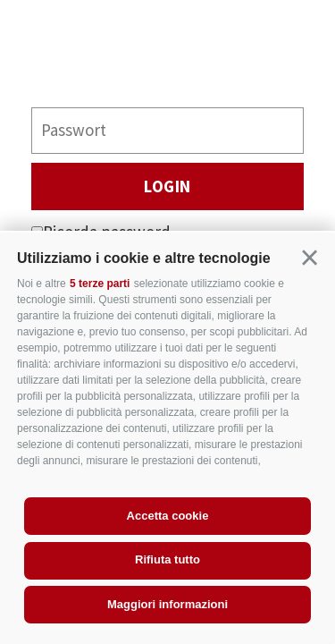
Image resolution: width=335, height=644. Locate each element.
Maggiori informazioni (167, 604)
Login (167, 186)
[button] (310, 258)
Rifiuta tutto (167, 559)
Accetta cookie (168, 516)
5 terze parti (100, 284)
